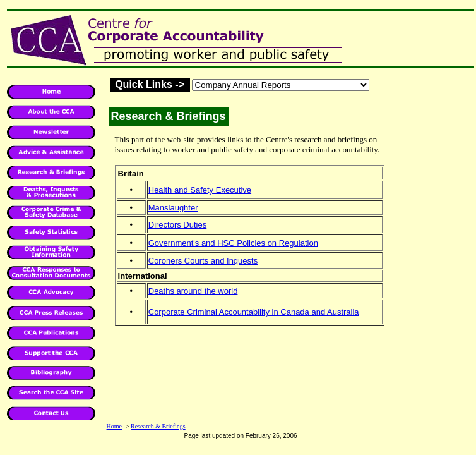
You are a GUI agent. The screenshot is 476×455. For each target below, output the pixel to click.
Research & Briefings (158, 426)
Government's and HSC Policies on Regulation (233, 243)
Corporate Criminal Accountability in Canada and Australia (254, 312)
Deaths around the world (193, 291)
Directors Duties (177, 225)
